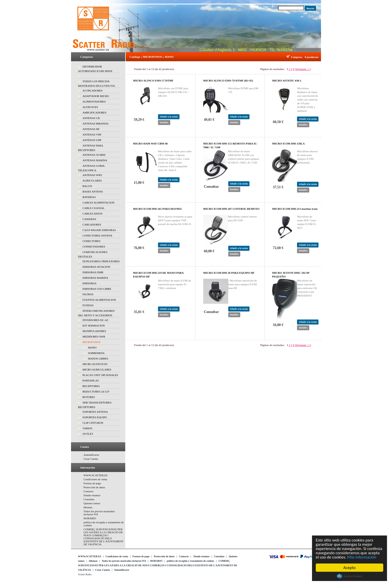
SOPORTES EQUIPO (95, 417)
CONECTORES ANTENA (97, 235)
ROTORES (89, 397)
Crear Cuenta (91, 459)
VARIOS (87, 428)
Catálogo (135, 57)
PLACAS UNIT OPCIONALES (100, 375)
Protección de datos (94, 487)
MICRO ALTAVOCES (95, 364)
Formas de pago (92, 483)
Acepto (350, 568)
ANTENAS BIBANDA (95, 123)
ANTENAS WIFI (92, 175)
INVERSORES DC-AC (96, 320)
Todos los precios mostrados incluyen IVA (124, 561)
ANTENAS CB (91, 118)
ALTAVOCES (90, 107)
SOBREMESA (96, 353)
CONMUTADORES (94, 246)
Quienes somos (92, 503)
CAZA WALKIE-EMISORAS (99, 230)
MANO (92, 347)
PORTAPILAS (91, 380)
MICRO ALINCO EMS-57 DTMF (153, 80)
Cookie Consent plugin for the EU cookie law (350, 576)
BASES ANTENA (93, 191)
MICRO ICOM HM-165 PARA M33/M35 (157, 209)
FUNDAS (88, 305)
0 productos (312, 57)
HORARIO (90, 518)
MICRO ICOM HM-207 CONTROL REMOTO (231, 209)
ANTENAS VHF (92, 134)
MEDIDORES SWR (94, 336)
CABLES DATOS (92, 213)
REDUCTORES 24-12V (96, 391)
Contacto (88, 491)
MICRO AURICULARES (97, 369)
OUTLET (88, 434)
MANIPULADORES (94, 331)
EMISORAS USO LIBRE (97, 289)
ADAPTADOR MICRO (96, 96)
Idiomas (88, 507)
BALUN (87, 186)
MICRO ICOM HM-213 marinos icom (295, 209)
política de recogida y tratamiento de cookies (190, 561)
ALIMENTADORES (94, 101)
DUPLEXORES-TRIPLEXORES (101, 261)
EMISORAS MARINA (95, 278)
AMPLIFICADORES (94, 112)
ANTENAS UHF (92, 140)
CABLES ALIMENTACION (98, 202)
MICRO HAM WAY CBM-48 (150, 143)
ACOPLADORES (92, 90)
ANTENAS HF (91, 129)
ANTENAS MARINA (95, 160)
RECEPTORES (91, 386)
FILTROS (88, 294)
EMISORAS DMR (93, 272)
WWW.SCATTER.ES (95, 475)
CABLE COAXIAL (93, 208)
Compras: (298, 57)
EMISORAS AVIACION (96, 267)
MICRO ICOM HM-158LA (288, 143)
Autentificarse (91, 455)
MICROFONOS (91, 342)
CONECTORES (91, 241)
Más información (362, 557)
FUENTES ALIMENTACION (99, 300)
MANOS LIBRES (98, 358)
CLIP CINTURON (93, 423)
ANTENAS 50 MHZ (94, 155)
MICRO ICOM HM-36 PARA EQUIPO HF (229, 273)
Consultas (89, 499)
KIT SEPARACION (94, 325)
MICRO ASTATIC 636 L (287, 80)
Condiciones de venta (95, 479)
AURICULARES (92, 180)
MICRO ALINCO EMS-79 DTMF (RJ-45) (228, 80)
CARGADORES (92, 224)
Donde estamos (92, 495)
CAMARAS (89, 219)
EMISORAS (89, 283)
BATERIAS (89, 197)
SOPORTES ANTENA (95, 412)
